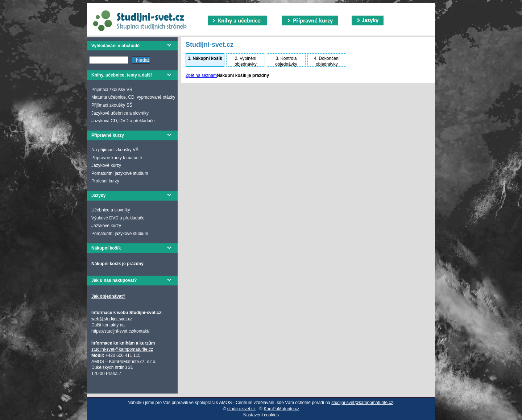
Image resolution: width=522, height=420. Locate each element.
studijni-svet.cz (242, 409)
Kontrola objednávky (286, 61)
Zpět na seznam (201, 75)
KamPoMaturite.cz (282, 409)
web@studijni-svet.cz (112, 319)
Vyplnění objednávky (246, 61)
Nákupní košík (205, 58)
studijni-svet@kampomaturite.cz (122, 349)
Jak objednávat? (108, 296)
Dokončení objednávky (327, 61)
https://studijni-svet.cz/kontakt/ (120, 331)
